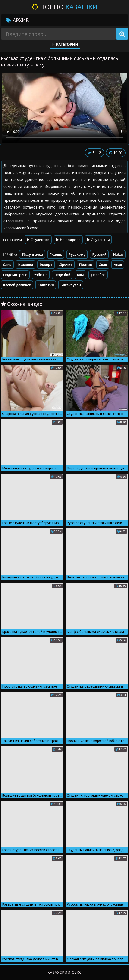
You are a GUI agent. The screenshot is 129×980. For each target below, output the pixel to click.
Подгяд (85, 265)
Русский (99, 254)
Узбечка (41, 275)
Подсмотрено (15, 275)
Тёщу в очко (32, 254)
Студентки (38, 240)
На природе (68, 240)
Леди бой (62, 275)
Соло (103, 265)
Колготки (46, 285)
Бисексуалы (71, 285)
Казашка (25, 265)
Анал (118, 265)
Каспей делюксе (17, 285)
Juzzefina (98, 275)
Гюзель (56, 254)
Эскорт (46, 265)
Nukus (118, 254)
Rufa (80, 275)
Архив (17, 20)
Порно (65, 7)
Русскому (77, 254)
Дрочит (66, 265)
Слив (7, 265)
